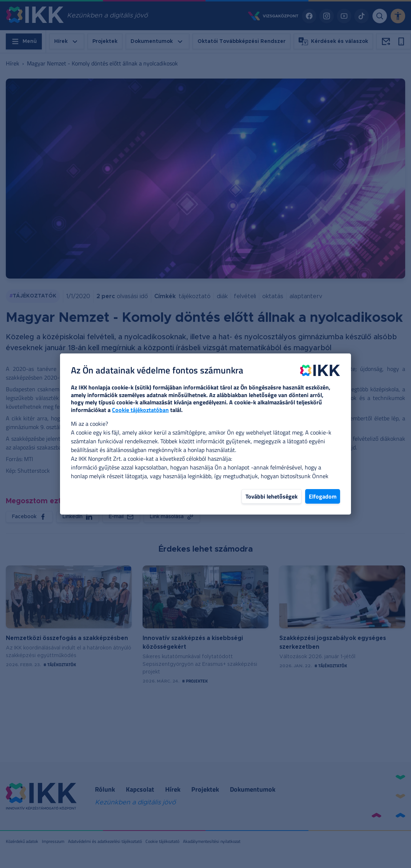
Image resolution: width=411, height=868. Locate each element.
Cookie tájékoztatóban (140, 410)
